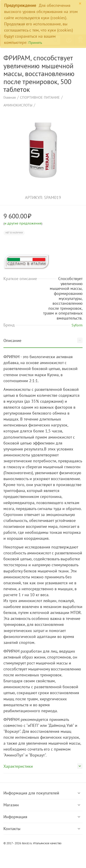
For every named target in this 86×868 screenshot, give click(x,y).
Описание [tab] (43, 340)
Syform (77, 325)
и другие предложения (23, 223)
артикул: (34, 197)
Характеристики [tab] (43, 766)
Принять (35, 42)
